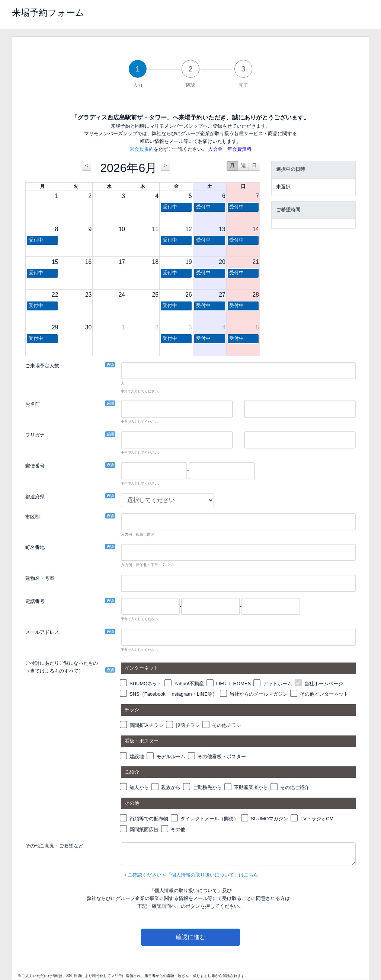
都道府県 (35, 496)
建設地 (137, 756)
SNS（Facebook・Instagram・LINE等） (173, 694)
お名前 (33, 404)
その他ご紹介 (295, 787)
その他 (178, 829)
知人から (139, 787)
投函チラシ (188, 725)
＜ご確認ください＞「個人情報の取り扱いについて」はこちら (190, 875)
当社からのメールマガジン (259, 694)
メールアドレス (42, 632)
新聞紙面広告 (144, 829)
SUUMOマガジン (269, 819)
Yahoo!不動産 (189, 684)
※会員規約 (142, 149)
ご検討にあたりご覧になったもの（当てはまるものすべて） (62, 667)
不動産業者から (251, 787)
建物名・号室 (40, 578)
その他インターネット (324, 694)
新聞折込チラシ (146, 725)
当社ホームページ (324, 684)
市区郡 (33, 516)
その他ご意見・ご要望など (54, 846)
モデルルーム (171, 756)
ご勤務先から (207, 787)
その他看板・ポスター (222, 756)
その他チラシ (227, 725)
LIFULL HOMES (233, 684)
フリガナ (35, 435)
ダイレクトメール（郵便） (209, 819)
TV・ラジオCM (317, 819)
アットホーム (278, 684)
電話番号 (35, 601)
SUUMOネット (146, 684)
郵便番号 (35, 465)
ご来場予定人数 (42, 365)
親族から (171, 787)
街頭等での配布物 (149, 819)
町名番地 (35, 547)
